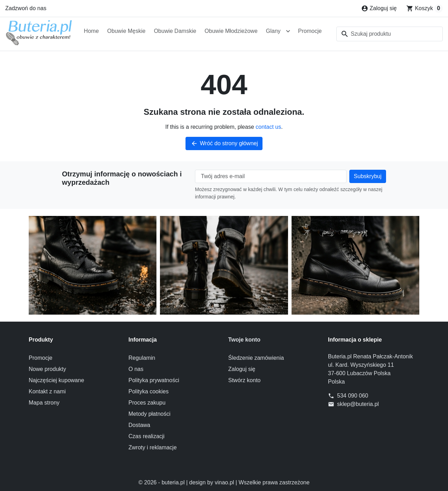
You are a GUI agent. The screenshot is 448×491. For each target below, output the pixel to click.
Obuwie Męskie (126, 31)
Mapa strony (44, 403)
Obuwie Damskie (175, 31)
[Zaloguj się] (379, 8)
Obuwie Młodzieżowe (231, 31)
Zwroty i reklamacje (153, 447)
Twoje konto (244, 340)
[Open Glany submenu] (288, 31)
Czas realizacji (146, 436)
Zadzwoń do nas (26, 8)
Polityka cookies (149, 391)
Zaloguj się (242, 369)
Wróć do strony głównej (224, 143)
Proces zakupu (147, 403)
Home (92, 31)
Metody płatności (149, 414)
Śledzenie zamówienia (256, 358)
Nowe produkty (47, 369)
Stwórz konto (244, 380)
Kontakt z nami (47, 391)
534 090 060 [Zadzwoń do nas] (353, 396)
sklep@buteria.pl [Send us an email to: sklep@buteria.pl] (358, 404)
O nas (136, 369)
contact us (268, 127)
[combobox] (390, 34)
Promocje (310, 31)
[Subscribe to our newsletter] (368, 176)
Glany (273, 31)
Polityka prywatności (154, 380)
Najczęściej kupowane (56, 380)
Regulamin (142, 358)
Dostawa (139, 425)
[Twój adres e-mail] (271, 176)
